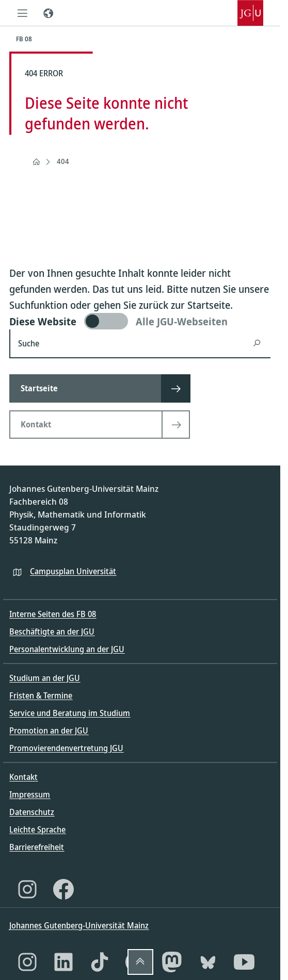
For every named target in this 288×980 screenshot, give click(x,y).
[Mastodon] (172, 962)
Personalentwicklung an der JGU (67, 649)
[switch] (140, 321)
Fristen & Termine (41, 695)
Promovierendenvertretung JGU (66, 748)
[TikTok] (100, 962)
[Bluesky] (208, 962)
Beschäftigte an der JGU (52, 632)
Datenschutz (32, 812)
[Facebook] (63, 889)
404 (63, 161)
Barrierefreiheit (37, 847)
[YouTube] (244, 962)
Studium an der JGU (45, 678)
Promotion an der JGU (49, 730)
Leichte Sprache (37, 829)
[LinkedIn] (63, 962)
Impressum (30, 794)
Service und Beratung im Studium (70, 713)
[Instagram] (27, 889)
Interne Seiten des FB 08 (53, 614)
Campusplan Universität (73, 571)
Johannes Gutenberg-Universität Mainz (79, 925)
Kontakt (23, 777)
